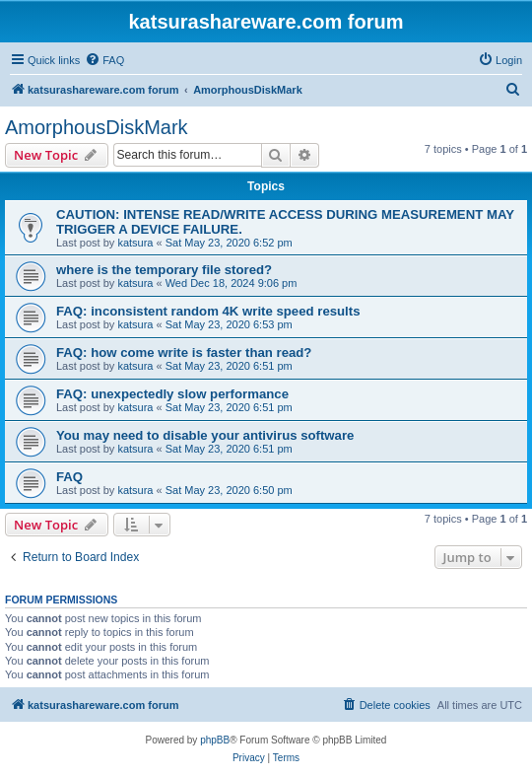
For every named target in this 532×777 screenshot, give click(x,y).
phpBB (215, 740)
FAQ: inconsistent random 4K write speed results (208, 311)
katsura (135, 243)
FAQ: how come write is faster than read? (184, 353)
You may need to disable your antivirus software (205, 435)
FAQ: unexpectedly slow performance (172, 394)
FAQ (69, 477)
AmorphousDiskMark (97, 127)
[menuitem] (104, 60)
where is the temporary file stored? (164, 270)
